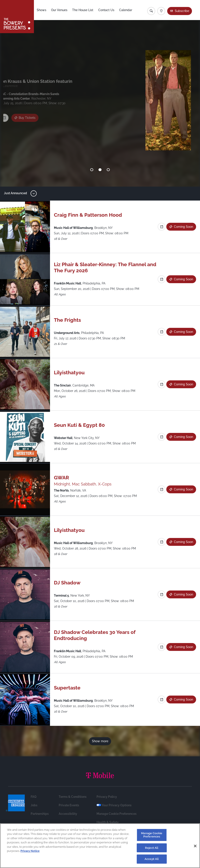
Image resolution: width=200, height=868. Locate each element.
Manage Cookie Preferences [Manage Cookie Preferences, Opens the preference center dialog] (152, 835)
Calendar (126, 10)
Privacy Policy (107, 797)
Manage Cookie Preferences (117, 814)
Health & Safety (108, 822)
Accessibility (68, 814)
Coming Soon (31, 116)
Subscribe (182, 11)
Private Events (69, 805)
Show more (100, 741)
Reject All (152, 848)
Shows (42, 10)
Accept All (152, 859)
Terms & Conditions (73, 797)
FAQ (34, 797)
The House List (83, 10)
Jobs (34, 805)
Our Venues (59, 10)
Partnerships (40, 814)
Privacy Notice (30, 851)
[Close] (195, 846)
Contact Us (107, 10)
